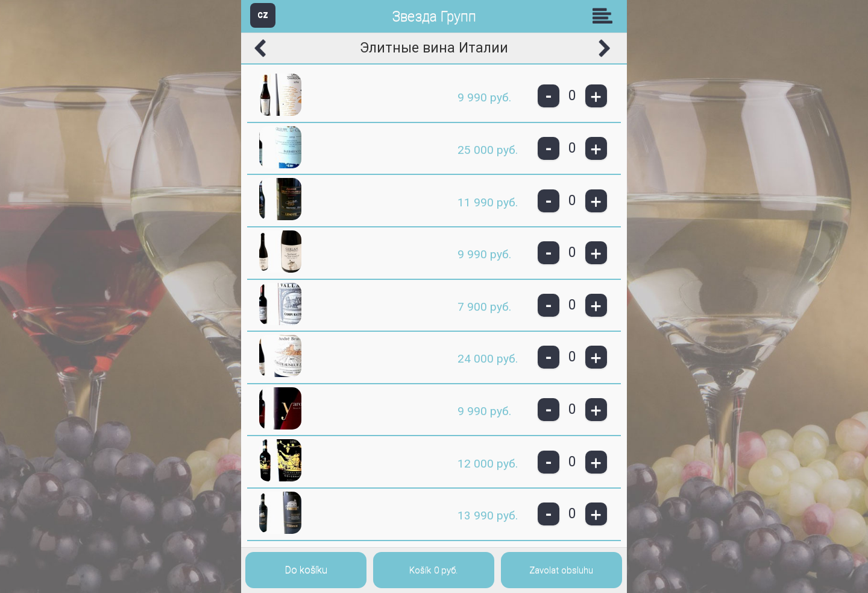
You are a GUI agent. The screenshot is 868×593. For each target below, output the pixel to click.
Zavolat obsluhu (561, 570)
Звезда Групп (434, 17)
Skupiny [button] (605, 16)
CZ (263, 15)
